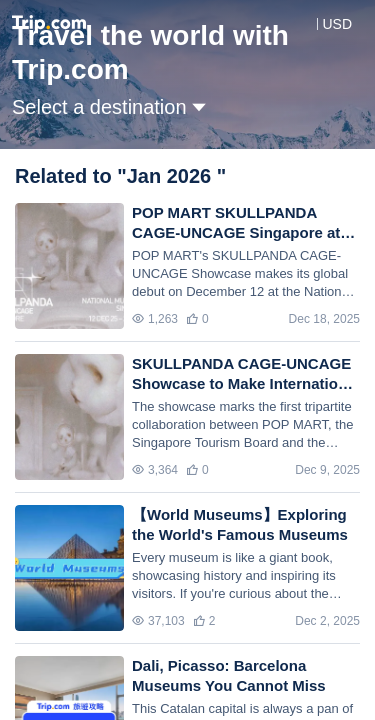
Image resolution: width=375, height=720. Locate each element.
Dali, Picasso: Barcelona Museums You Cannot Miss (229, 675)
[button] (322, 24)
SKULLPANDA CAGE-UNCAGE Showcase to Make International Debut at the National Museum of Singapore (246, 374)
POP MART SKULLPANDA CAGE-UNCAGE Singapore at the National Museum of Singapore (236, 223)
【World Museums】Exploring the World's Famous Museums (240, 524)
